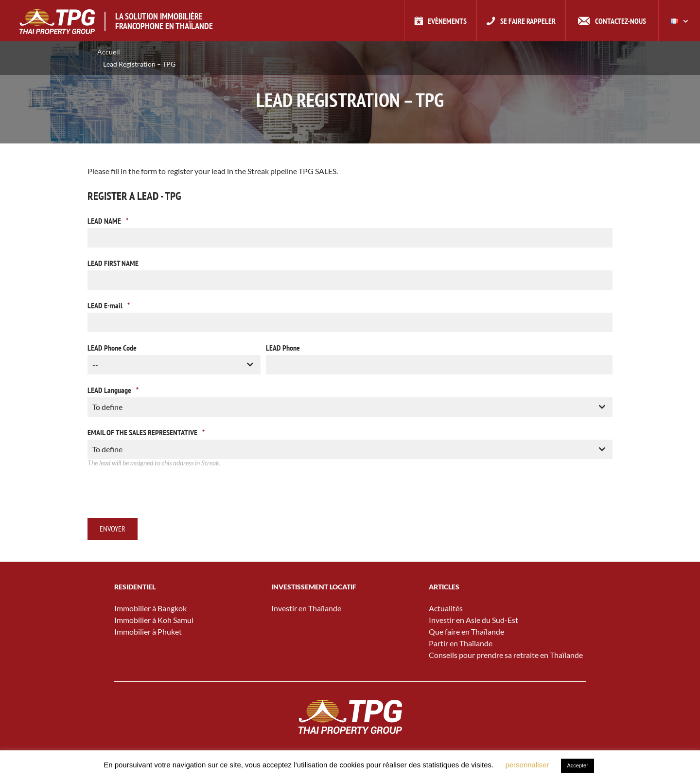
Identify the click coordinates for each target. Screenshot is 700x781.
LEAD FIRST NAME (113, 263)
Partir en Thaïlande (461, 643)
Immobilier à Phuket (148, 631)
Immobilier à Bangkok (150, 608)
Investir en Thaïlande (306, 608)
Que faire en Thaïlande (466, 631)
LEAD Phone (283, 348)
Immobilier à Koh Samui (154, 620)
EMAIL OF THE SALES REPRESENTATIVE (146, 432)
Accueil (109, 52)
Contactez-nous (621, 21)
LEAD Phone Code (112, 348)
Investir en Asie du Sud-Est (473, 620)
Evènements (447, 21)
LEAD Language (113, 390)
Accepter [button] (577, 765)
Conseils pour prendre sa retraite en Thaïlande (506, 655)
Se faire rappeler (528, 21)
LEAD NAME (108, 221)
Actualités (446, 608)
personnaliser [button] (527, 765)
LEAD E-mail (109, 305)
